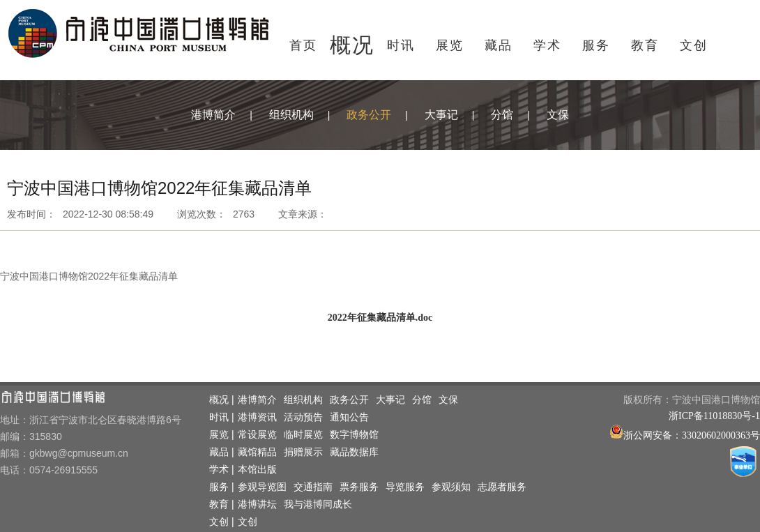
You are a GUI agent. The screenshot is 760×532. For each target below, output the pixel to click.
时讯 (401, 45)
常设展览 (257, 435)
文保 (558, 115)
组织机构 (291, 115)
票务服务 (359, 487)
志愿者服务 (502, 487)
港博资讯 (257, 417)
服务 (596, 45)
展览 (450, 45)
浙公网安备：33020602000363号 (692, 435)
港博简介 (213, 115)
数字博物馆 (354, 435)
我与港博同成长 (318, 504)
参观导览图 (262, 487)
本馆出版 (257, 470)
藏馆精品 (257, 452)
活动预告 (303, 417)
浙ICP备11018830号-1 (714, 416)
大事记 (441, 115)
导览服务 (405, 487)
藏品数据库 (354, 452)
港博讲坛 (257, 504)
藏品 (499, 45)
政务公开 (369, 115)
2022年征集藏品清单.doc (380, 318)
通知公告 (349, 417)
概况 (352, 45)
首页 (303, 45)
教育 (645, 45)
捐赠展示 (303, 452)
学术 (547, 45)
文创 (694, 45)
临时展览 (303, 435)
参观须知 (451, 487)
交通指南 (313, 487)
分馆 (502, 115)
